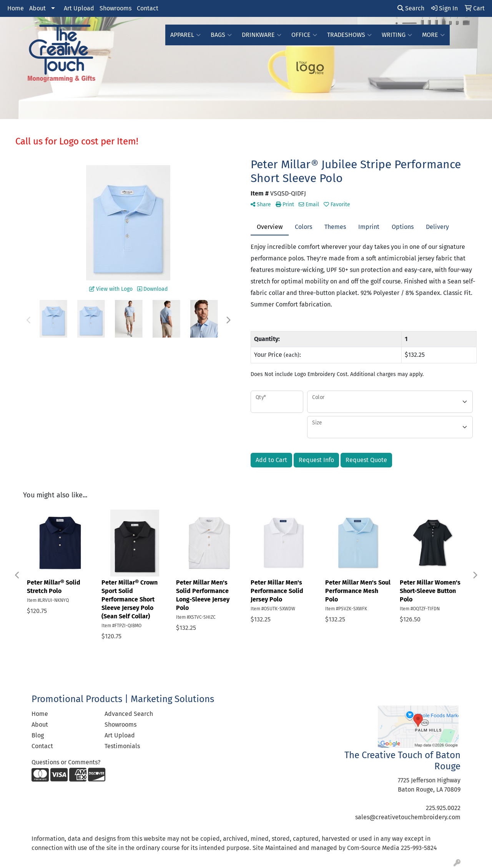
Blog (38, 735)
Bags (221, 35)
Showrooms (116, 8)
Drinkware (262, 35)
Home (16, 8)
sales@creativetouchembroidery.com (408, 817)
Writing (397, 35)
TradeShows (349, 35)
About (37, 8)
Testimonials (122, 746)
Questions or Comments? (66, 762)
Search (411, 8)
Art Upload (79, 8)
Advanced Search (129, 714)
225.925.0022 (443, 808)
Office (304, 35)
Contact (148, 8)
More (433, 35)
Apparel (185, 35)
